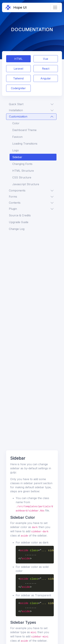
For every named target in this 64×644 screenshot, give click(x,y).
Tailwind (18, 78)
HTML (18, 59)
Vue (46, 59)
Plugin (13, 209)
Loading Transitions (25, 144)
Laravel (18, 69)
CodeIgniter (18, 88)
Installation (16, 110)
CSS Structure (22, 177)
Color (16, 123)
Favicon (17, 137)
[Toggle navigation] (55, 7)
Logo (16, 150)
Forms (13, 197)
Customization (18, 116)
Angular (46, 78)
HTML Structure (23, 171)
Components (17, 190)
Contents (15, 203)
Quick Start (16, 104)
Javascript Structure (26, 184)
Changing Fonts (22, 164)
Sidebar (17, 157)
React (46, 69)
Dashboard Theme (24, 130)
